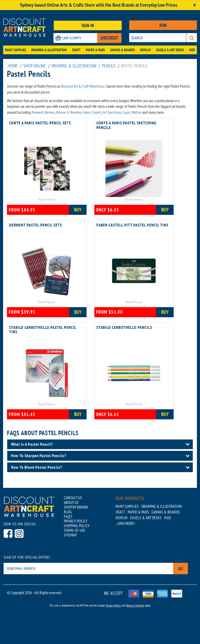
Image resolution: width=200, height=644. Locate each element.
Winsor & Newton (69, 112)
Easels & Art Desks (170, 50)
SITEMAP (70, 535)
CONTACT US (73, 498)
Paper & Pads (95, 50)
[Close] (195, 5)
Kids (192, 50)
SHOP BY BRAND (76, 507)
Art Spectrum (112, 112)
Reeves (50, 112)
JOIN (163, 25)
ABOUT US (71, 502)
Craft (76, 50)
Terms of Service (135, 605)
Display (145, 50)
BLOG (68, 512)
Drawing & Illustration (49, 50)
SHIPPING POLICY (77, 526)
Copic (126, 112)
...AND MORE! (125, 523)
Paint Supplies (16, 50)
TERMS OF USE (75, 530)
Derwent (37, 112)
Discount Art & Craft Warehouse (83, 86)
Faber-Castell (92, 112)
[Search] (192, 38)
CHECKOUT (109, 38)
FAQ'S (68, 516)
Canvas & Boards (122, 50)
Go (180, 569)
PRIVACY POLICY (76, 521)
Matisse (136, 112)
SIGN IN (88, 25)
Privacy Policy (113, 605)
